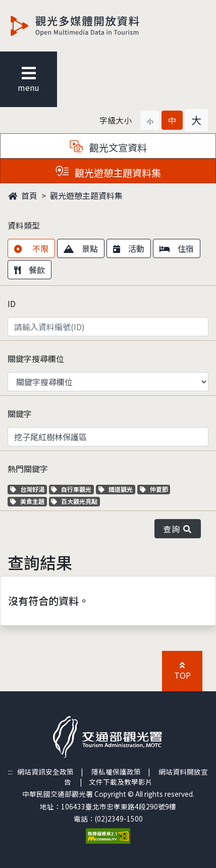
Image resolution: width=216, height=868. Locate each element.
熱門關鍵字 (28, 469)
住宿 (177, 248)
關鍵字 (20, 414)
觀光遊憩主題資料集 (86, 195)
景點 (81, 248)
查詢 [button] (178, 529)
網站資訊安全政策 (45, 772)
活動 (129, 248)
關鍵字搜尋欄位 (36, 359)
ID (12, 303)
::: (10, 772)
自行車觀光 (71, 489)
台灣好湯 (29, 489)
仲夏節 (155, 489)
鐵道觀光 (117, 489)
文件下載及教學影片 (121, 782)
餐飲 (30, 270)
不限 (31, 248)
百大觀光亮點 (74, 501)
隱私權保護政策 (116, 772)
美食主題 (29, 501)
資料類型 (24, 225)
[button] (150, 120)
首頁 (23, 195)
